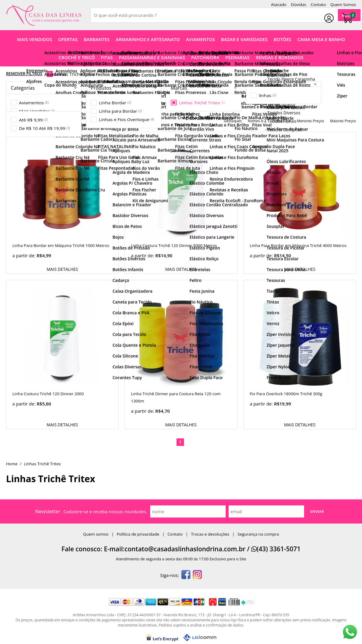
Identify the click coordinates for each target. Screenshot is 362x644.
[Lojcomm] (200, 638)
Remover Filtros (24, 74)
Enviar (317, 511)
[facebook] (186, 575)
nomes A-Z (257, 121)
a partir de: (24, 255)
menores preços (310, 121)
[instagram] (197, 575)
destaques (233, 121)
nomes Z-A (282, 121)
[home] (44, 15)
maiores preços (343, 121)
